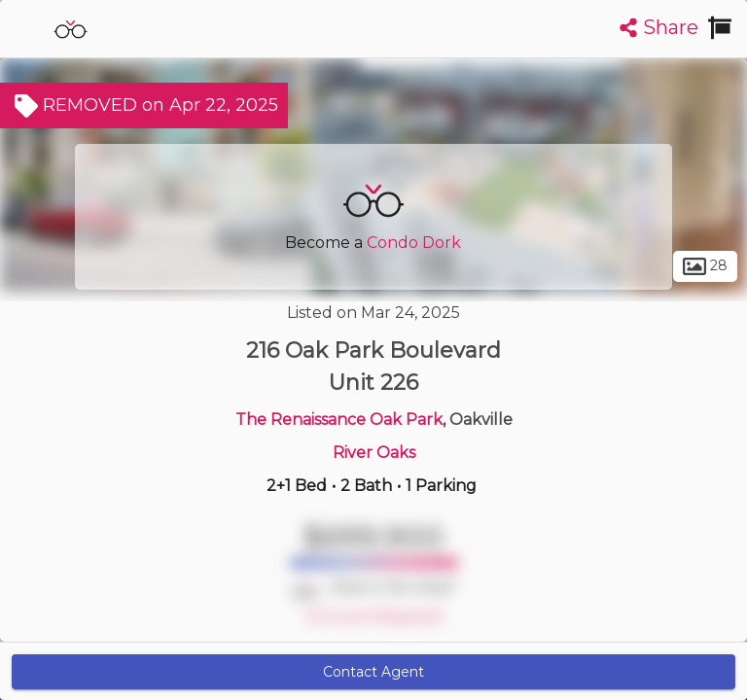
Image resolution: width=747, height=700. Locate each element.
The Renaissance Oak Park (339, 420)
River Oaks (374, 453)
